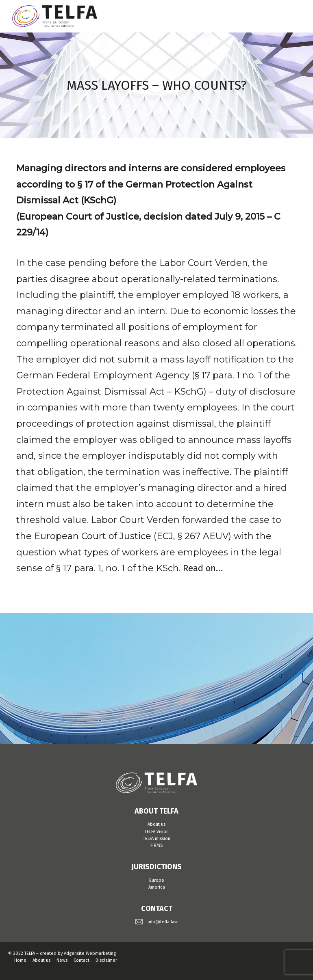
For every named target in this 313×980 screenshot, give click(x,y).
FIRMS (156, 845)
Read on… (203, 568)
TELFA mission (157, 839)
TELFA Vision (157, 832)
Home (20, 960)
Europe (157, 880)
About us (156, 824)
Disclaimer (106, 960)
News (62, 960)
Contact (82, 960)
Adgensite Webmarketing (90, 953)
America (157, 887)
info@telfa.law (163, 922)
